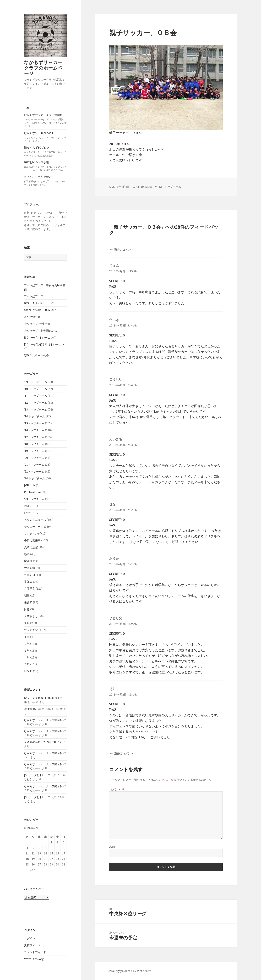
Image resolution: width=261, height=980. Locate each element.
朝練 (27, 595)
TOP (27, 108)
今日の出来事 (32, 540)
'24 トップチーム (35, 478)
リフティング (32, 533)
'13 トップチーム (36, 409)
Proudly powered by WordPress (130, 971)
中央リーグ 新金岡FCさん (41, 331)
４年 (27, 657)
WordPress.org (34, 959)
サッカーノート (34, 527)
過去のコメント (124, 250)
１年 (27, 637)
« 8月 (33, 870)
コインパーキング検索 (45, 181)
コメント (117, 789)
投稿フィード (32, 945)
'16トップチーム (34, 430)
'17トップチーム (34, 437)
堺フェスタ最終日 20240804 (42, 698)
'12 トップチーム (36, 403)
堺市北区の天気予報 (45, 166)
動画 (27, 554)
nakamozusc (144, 187)
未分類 (28, 602)
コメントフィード (35, 952)
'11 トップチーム (36, 396)
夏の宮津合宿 (32, 317)
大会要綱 (30, 568)
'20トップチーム (34, 458)
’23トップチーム (34, 499)
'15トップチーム (34, 423)
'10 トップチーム (36, 389)
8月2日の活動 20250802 (40, 310)
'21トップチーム (34, 465)
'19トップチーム (34, 451)
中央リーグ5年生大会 (37, 324)
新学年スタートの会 (36, 355)
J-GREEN (30, 485)
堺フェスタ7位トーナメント (41, 303)
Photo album (32, 492)
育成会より (31, 616)
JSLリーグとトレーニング (40, 338)
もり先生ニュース (35, 520)
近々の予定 (31, 630)
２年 (27, 644)
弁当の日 (30, 575)
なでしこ (30, 513)
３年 (27, 651)
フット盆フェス (34, 296)
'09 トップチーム (36, 382)
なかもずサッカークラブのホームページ (43, 68)
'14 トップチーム (35, 416)
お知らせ (30, 506)
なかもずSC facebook (45, 137)
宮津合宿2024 (33, 709)
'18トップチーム (34, 444)
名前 (112, 847)
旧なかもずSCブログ (45, 151)
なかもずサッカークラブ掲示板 (45, 120)
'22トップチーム (34, 471)
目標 (27, 609)
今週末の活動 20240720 (40, 742)
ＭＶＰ (28, 671)
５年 (27, 664)
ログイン (30, 938)
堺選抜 (28, 561)
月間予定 (30, 589)
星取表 (28, 582)
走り (27, 623)
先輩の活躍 (31, 547)
